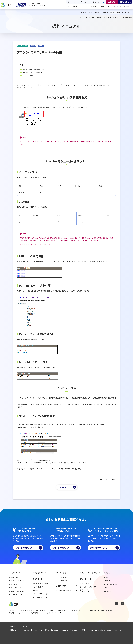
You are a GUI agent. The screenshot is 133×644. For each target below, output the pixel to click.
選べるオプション (16, 588)
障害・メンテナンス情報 (41, 584)
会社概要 (12, 610)
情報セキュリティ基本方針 (58, 610)
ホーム (67, 7)
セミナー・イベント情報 (89, 573)
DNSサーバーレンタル (17, 595)
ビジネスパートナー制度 (121, 7)
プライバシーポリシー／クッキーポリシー (31, 610)
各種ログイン (96, 2)
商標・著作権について (79, 610)
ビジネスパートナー (87, 579)
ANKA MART (61, 586)
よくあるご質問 (39, 587)
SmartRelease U (64, 590)
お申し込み (112, 2)
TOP (82, 17)
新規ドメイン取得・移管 (17, 591)
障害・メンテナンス (85, 2)
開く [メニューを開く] (84, 7)
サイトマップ (22, 613)
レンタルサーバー (77, 7)
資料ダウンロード (73, 2)
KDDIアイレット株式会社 (41, 630)
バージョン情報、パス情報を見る (33, 69)
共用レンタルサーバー (17, 577)
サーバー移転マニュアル (41, 594)
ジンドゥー (26, 627)
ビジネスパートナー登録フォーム (87, 591)
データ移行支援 (63, 581)
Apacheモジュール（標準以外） (33, 72)
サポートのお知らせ (111, 584)
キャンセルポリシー (53, 613)
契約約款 (12, 613)
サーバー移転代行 (63, 577)
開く (131, 2)
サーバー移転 (92, 7)
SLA (64, 613)
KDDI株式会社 (28, 630)
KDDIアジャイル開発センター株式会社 (74, 630)
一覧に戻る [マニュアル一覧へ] (63, 487)
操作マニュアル (102, 17)
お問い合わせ (124, 2)
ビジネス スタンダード (17, 581)
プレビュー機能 (28, 75)
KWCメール (14, 584)
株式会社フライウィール (114, 630)
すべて (107, 577)
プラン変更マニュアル (41, 597)
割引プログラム (86, 584)
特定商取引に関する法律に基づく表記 (101, 610)
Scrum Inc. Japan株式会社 (96, 630)
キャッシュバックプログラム (90, 587)
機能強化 (108, 591)
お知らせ (107, 573)
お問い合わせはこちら (29, 548)
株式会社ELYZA (56, 630)
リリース (108, 588)
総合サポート (105, 7)
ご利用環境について (36, 613)
